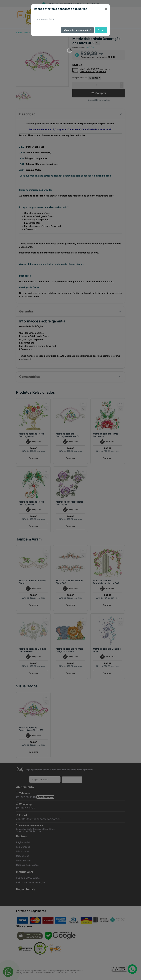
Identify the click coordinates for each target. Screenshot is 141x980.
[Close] (106, 9)
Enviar (101, 30)
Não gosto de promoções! (77, 30)
